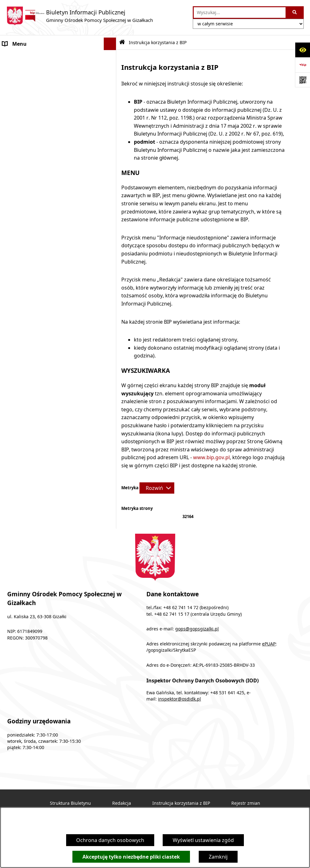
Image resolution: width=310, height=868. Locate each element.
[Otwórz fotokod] (302, 80)
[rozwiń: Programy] (111, 69)
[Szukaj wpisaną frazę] (295, 13)
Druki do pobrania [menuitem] (24, 119)
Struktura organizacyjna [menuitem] (31, 94)
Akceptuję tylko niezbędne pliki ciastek (131, 857)
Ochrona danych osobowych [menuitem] (37, 182)
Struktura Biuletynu (70, 803)
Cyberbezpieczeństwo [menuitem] (29, 194)
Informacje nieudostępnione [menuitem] (36, 169)
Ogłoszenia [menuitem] (16, 56)
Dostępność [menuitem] (17, 157)
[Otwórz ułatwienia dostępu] (302, 50)
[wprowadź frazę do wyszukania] (240, 13)
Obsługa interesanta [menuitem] (27, 106)
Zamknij (218, 857)
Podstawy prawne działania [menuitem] (35, 81)
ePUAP (269, 644)
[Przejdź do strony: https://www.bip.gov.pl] (302, 65)
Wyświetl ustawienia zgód (203, 840)
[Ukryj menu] (110, 44)
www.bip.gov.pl (211, 457)
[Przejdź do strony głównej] (80, 16)
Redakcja (122, 803)
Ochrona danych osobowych (110, 840)
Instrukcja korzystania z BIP (181, 803)
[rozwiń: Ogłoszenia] (111, 56)
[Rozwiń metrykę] (157, 488)
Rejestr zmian (246, 803)
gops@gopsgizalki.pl (197, 629)
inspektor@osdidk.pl (179, 699)
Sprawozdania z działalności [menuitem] (36, 144)
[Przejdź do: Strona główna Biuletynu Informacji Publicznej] (122, 42)
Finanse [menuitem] (12, 131)
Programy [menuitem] (14, 69)
